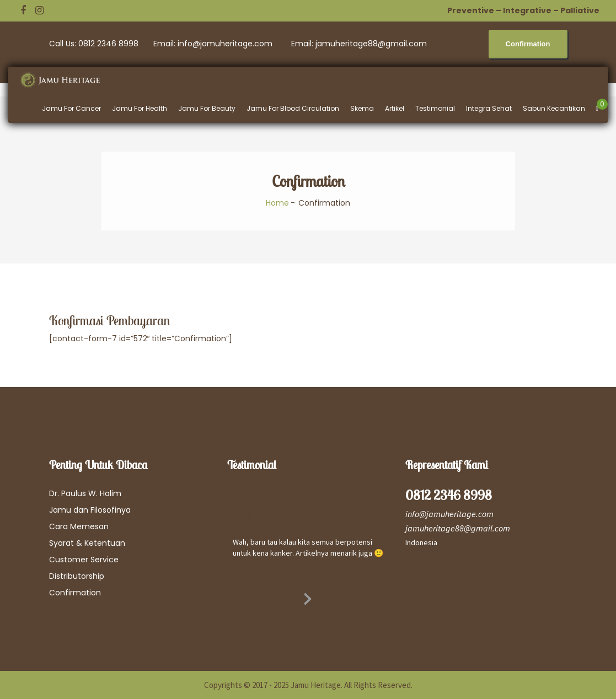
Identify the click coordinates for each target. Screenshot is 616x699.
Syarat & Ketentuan (87, 543)
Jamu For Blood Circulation (293, 108)
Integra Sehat (489, 108)
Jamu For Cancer (71, 108)
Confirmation (75, 593)
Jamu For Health (140, 108)
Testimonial (435, 108)
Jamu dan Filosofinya (90, 510)
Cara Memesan (79, 526)
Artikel (395, 108)
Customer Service (84, 560)
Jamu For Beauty (207, 108)
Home (277, 203)
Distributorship (77, 576)
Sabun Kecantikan (554, 108)
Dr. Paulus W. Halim (85, 493)
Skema (362, 108)
